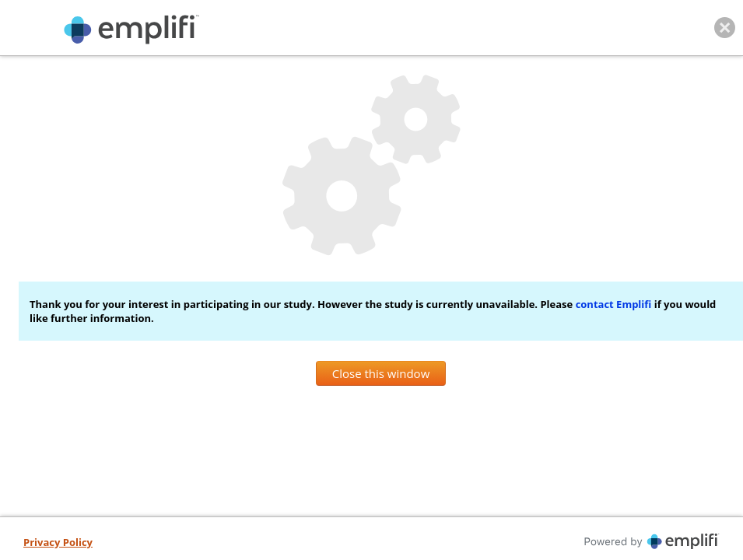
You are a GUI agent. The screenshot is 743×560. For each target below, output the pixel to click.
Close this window (381, 373)
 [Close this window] (725, 28)
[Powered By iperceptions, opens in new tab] (551, 541)
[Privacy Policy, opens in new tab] (58, 543)
